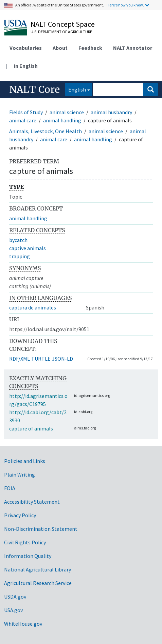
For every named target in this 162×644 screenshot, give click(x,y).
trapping (20, 256)
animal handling (62, 120)
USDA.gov (15, 597)
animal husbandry (111, 112)
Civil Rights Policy (25, 542)
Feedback (90, 48)
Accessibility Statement (32, 502)
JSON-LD (62, 359)
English (75, 89)
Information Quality (28, 556)
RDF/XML (20, 359)
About (60, 48)
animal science (67, 112)
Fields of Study (26, 112)
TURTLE (41, 359)
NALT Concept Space (63, 24)
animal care (23, 120)
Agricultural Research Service (38, 583)
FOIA (10, 488)
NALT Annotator (133, 48)
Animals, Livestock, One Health (46, 131)
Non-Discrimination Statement (41, 529)
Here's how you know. (125, 5)
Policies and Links (25, 461)
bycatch (18, 240)
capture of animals (31, 428)
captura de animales (33, 307)
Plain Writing (20, 475)
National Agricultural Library (38, 569)
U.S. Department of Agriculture (61, 32)
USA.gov (13, 610)
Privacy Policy (20, 515)
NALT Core (34, 89)
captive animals (28, 248)
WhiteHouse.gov (23, 624)
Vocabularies (26, 48)
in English (26, 66)
